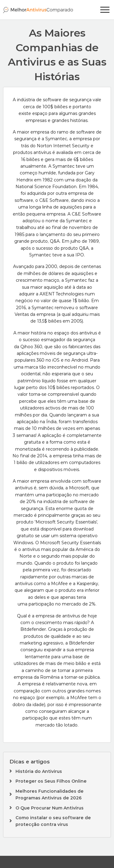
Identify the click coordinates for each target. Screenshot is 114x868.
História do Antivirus (39, 771)
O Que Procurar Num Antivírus (50, 808)
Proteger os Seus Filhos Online (51, 781)
